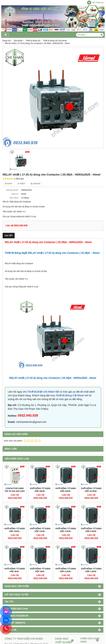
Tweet (21, 184)
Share (8, 184)
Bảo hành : (14, 198)
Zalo (6, 620)
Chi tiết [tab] (9, 236)
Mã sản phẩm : (13, 190)
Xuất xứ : (15, 194)
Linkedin (36, 184)
